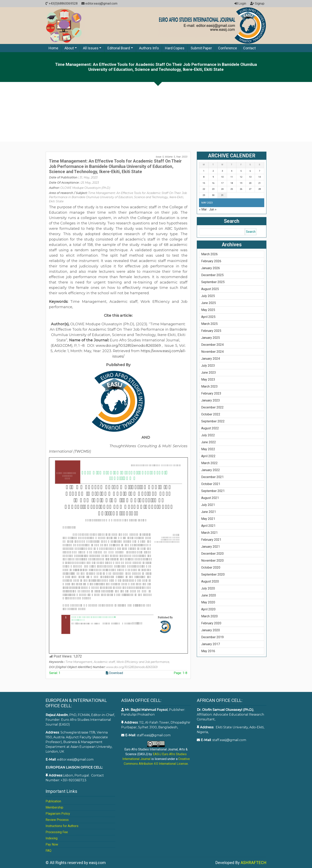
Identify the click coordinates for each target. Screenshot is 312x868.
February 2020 (211, 623)
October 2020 (211, 567)
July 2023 (208, 366)
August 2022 (210, 428)
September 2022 (213, 421)
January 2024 (211, 359)
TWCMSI (82, 451)
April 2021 (208, 526)
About (69, 48)
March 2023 (209, 386)
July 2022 (208, 435)
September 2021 (213, 491)
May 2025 (208, 310)
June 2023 (209, 373)
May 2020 (208, 602)
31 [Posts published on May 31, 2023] (222, 195)
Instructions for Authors (62, 826)
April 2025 (208, 317)
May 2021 (208, 519)
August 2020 (210, 581)
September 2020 (213, 574)
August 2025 (210, 289)
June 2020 (209, 595)
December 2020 (212, 554)
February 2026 (211, 261)
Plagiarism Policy (58, 814)
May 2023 (208, 379)
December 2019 (212, 637)
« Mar (203, 209)
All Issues (91, 48)
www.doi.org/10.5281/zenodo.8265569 (128, 346)
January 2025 (211, 338)
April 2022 (208, 456)
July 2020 (208, 588)
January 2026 (211, 268)
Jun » (213, 209)
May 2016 (208, 651)
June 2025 (209, 303)
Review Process (57, 820)
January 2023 (211, 400)
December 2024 (212, 345)
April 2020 (208, 609)
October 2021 (211, 484)
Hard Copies (175, 48)
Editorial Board (119, 48)
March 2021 (209, 533)
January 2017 (211, 644)
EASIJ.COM (62, 346)
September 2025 (213, 282)
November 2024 (212, 352)
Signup (257, 3)
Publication (53, 801)
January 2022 (211, 470)
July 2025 (208, 296)
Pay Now (52, 844)
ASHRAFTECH (253, 863)
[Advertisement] (156, 112)
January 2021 (211, 547)
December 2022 (212, 407)
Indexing (52, 838)
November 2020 (212, 561)
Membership (54, 807)
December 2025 (212, 275)
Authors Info (149, 48)
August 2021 (210, 498)
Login (240, 3)
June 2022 (209, 442)
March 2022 (209, 463)
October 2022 (211, 414)
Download (114, 673)
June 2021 (209, 512)
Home (53, 48)
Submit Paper (201, 48)
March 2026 (209, 254)
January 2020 (211, 630)
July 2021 (208, 505)
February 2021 (211, 540)
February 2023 (211, 393)
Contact (249, 48)
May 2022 (208, 449)
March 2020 (209, 616)
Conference (228, 48)
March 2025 (209, 324)
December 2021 (212, 477)
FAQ (48, 851)
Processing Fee (57, 832)
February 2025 (211, 331)
